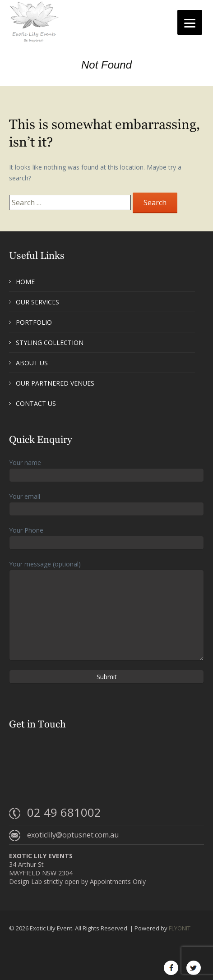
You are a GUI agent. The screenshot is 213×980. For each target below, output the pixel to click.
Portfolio (34, 322)
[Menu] (190, 22)
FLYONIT (180, 928)
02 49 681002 (64, 812)
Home (25, 282)
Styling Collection (50, 343)
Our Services (37, 302)
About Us (32, 363)
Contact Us (36, 403)
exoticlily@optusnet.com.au (73, 835)
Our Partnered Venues (55, 383)
